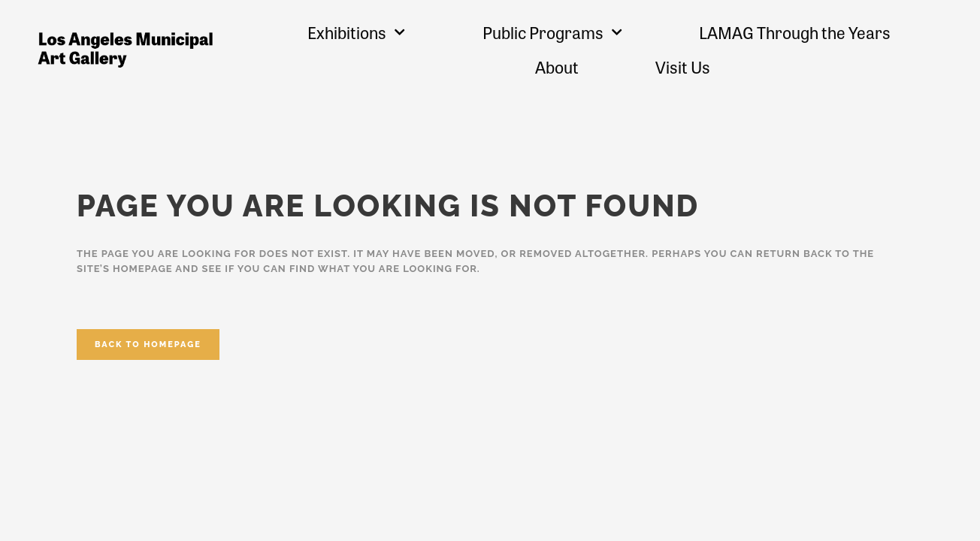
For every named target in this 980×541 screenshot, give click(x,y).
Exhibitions (356, 32)
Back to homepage (148, 345)
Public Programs (552, 32)
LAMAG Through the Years (795, 32)
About (557, 67)
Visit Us (683, 67)
